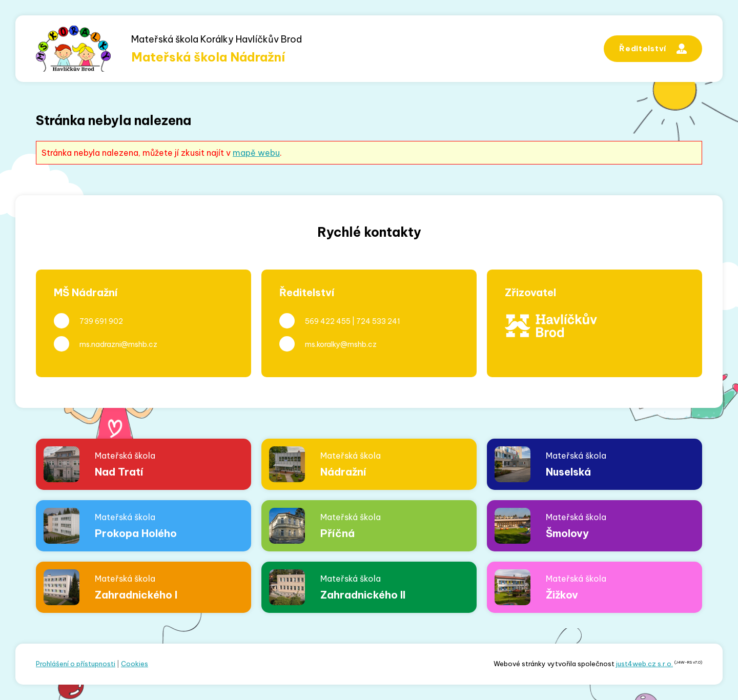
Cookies (135, 664)
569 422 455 (328, 321)
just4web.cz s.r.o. (644, 664)
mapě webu (256, 153)
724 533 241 (378, 321)
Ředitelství (653, 49)
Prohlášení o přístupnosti (76, 664)
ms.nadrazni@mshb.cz (118, 344)
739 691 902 (101, 321)
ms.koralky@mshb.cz (341, 344)
